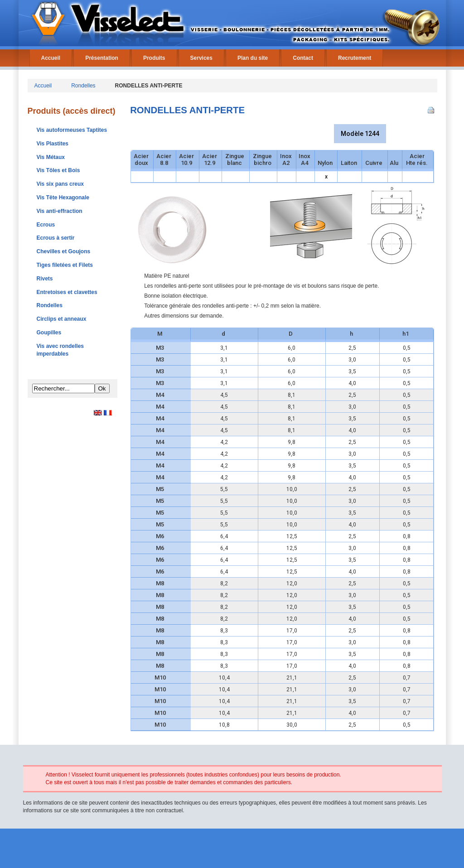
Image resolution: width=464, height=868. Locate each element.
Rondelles (83, 86)
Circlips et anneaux (62, 319)
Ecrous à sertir (56, 238)
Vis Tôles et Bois (58, 170)
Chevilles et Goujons (64, 251)
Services (201, 58)
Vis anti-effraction (60, 211)
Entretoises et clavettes (67, 292)
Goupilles (49, 333)
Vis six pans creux (60, 184)
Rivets (45, 279)
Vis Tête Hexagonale (63, 198)
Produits (154, 58)
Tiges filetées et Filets (65, 265)
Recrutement (355, 58)
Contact (303, 58)
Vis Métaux (51, 157)
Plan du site (253, 58)
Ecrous (46, 225)
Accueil (51, 58)
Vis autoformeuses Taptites (72, 130)
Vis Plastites (53, 144)
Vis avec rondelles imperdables (60, 350)
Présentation (102, 58)
